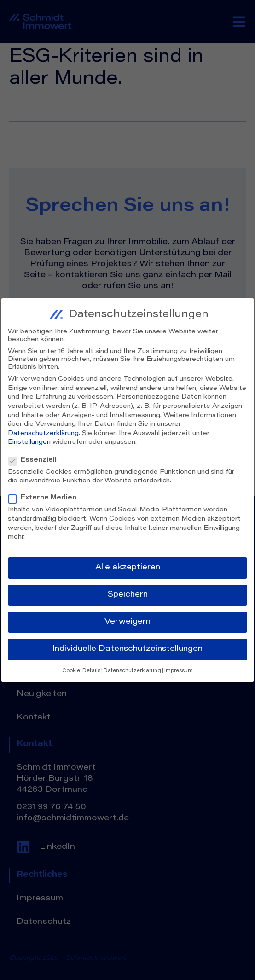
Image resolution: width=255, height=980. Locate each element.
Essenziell (35, 457)
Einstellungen (29, 440)
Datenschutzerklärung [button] (132, 668)
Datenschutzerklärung (43, 430)
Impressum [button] (179, 668)
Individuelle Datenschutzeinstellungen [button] (127, 646)
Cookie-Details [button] (81, 668)
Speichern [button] (128, 592)
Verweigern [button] (127, 619)
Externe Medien (45, 496)
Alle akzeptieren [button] (128, 564)
